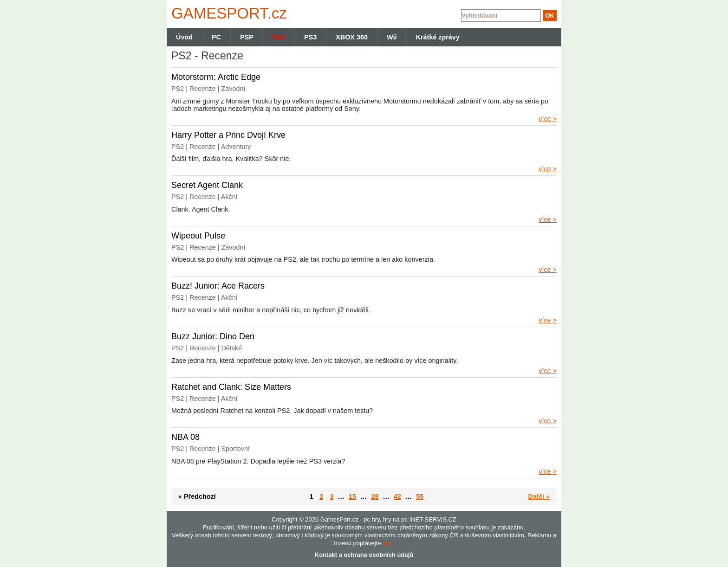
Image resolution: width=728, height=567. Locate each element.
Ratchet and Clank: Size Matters (231, 387)
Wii (392, 37)
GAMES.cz (227, 13)
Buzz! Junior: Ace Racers (218, 286)
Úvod (184, 37)
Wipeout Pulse (198, 236)
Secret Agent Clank (207, 185)
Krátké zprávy (437, 37)
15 (352, 496)
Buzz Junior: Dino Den (213, 336)
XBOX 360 (352, 37)
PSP (247, 37)
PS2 (279, 37)
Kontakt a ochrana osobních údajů (364, 555)
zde (387, 543)
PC (216, 37)
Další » (539, 496)
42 (397, 496)
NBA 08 (185, 437)
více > (548, 119)
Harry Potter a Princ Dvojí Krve (228, 135)
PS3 (310, 37)
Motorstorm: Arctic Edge (216, 77)
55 (420, 496)
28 (375, 496)
